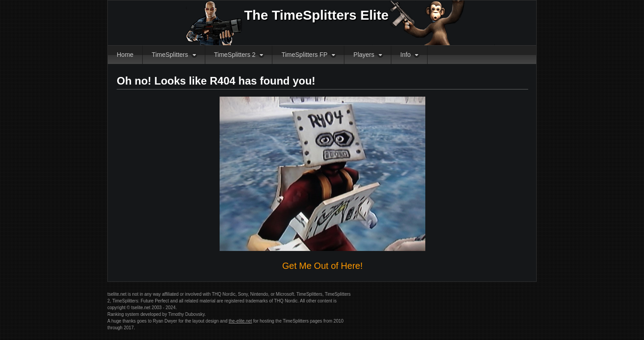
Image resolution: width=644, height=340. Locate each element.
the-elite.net (240, 321)
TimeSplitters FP (304, 55)
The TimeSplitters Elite (316, 15)
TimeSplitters (170, 55)
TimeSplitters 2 (235, 55)
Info (405, 55)
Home (125, 55)
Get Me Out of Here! (322, 266)
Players (364, 55)
